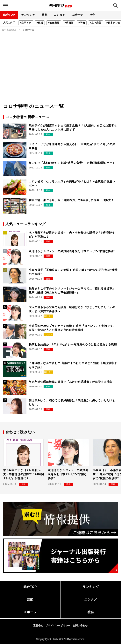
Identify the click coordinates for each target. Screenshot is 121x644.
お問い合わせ (80, 626)
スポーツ (77, 15)
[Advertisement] (60, 74)
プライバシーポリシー (58, 626)
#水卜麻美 (96, 23)
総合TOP (9, 15)
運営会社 (38, 626)
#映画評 (69, 23)
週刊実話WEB (9, 30)
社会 (92, 15)
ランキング (28, 15)
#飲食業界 (54, 23)
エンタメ (59, 15)
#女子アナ (26, 23)
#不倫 (82, 23)
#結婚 (40, 23)
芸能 (45, 15)
